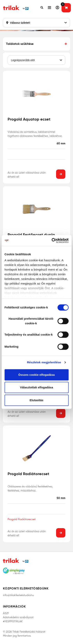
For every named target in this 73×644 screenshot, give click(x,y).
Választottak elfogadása (36, 387)
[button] (42, 8)
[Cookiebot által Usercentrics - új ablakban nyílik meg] (52, 240)
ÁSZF (6, 613)
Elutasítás (36, 400)
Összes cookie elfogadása (36, 375)
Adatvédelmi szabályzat (18, 617)
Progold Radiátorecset (22, 519)
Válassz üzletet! (36, 23)
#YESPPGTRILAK (13, 621)
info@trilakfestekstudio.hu (18, 595)
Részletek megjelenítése (44, 362)
